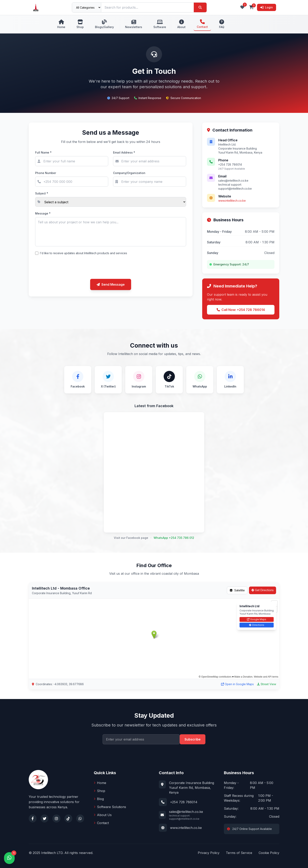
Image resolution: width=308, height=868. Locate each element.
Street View (267, 684)
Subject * (42, 193)
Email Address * (124, 152)
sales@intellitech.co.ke (186, 812)
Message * (43, 213)
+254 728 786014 (184, 802)
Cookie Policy (269, 853)
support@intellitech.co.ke (235, 189)
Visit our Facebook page (131, 538)
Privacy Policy (209, 853)
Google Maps (257, 619)
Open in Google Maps (237, 684)
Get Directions (263, 590)
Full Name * (43, 152)
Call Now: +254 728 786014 (241, 310)
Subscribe (193, 739)
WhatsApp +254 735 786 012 (174, 538)
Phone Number (46, 173)
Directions (257, 625)
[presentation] (111, 268)
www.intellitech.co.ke (232, 201)
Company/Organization (129, 173)
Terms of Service (239, 853)
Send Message (111, 284)
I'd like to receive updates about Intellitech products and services (84, 253)
